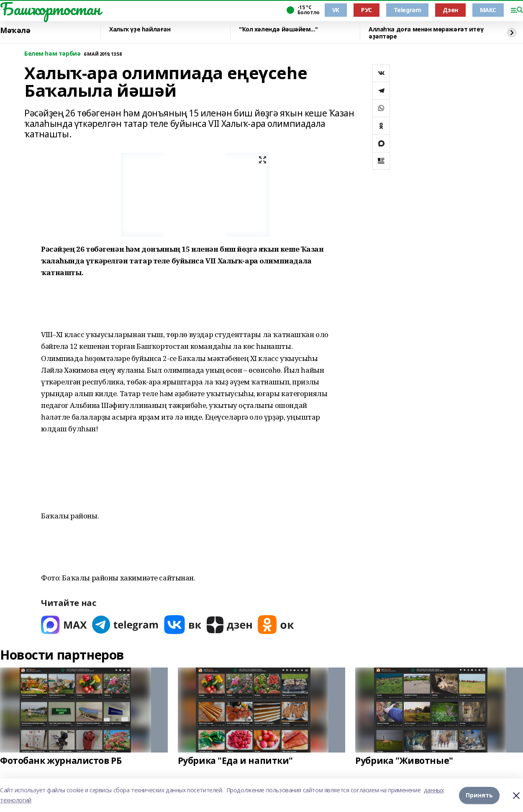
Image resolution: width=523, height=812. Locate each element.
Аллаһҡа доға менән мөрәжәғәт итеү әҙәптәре (426, 33)
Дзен (450, 10)
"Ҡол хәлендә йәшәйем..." (278, 30)
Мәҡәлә (15, 31)
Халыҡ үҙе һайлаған (140, 30)
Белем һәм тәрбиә (52, 54)
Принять (479, 795)
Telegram (408, 10)
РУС (367, 10)
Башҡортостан (50, 9)
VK (336, 10)
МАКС (488, 10)
